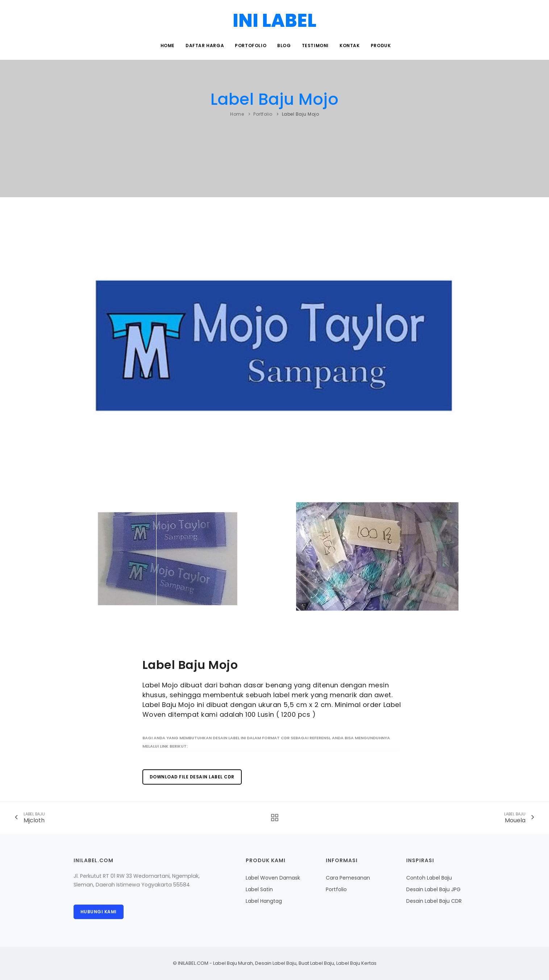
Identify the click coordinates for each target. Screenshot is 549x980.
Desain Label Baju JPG (433, 889)
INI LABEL (274, 21)
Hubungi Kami (99, 912)
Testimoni (315, 46)
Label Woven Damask (273, 878)
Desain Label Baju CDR (434, 901)
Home (168, 46)
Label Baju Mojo (275, 99)
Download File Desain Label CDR (192, 777)
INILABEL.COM (193, 963)
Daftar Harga (205, 46)
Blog (284, 46)
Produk (381, 46)
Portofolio (251, 46)
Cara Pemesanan (348, 878)
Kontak (350, 46)
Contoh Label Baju (429, 878)
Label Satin (259, 889)
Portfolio (263, 114)
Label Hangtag (264, 901)
